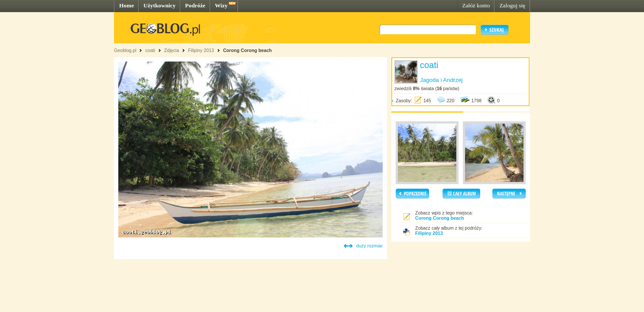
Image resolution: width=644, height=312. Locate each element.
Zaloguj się (512, 5)
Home (127, 5)
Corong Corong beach (247, 50)
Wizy (221, 5)
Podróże (195, 5)
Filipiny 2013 (201, 50)
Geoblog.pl (125, 50)
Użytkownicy (159, 5)
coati (150, 50)
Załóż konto (476, 5)
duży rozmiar (369, 246)
